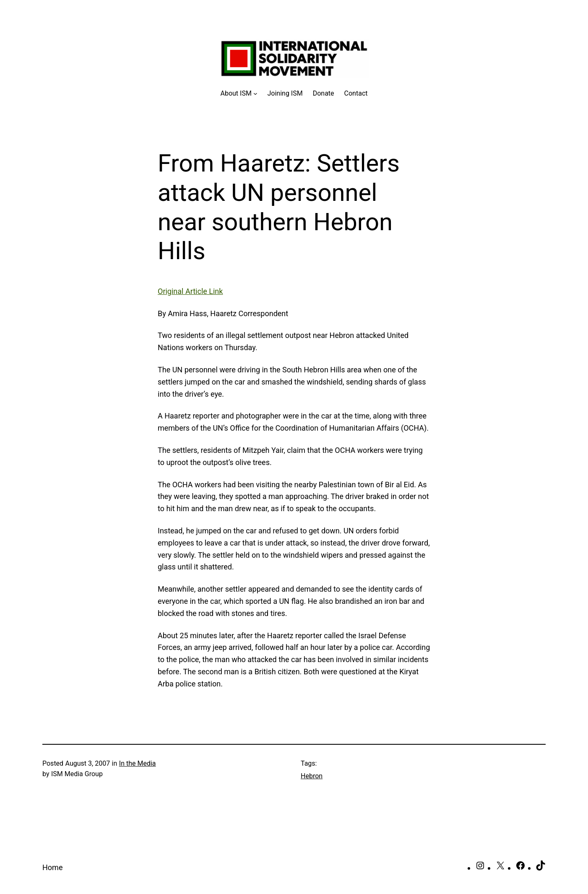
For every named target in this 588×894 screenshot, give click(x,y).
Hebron (312, 776)
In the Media (138, 763)
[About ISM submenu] (239, 94)
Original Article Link (190, 291)
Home (52, 867)
